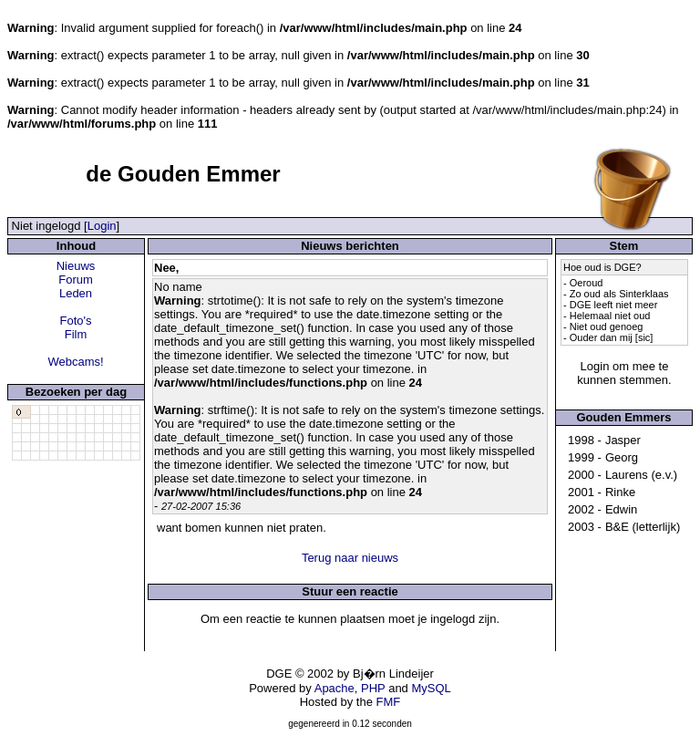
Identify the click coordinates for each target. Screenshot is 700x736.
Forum (76, 280)
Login (102, 226)
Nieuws (76, 266)
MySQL (431, 688)
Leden (76, 293)
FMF (389, 702)
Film (76, 334)
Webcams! (75, 362)
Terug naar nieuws (350, 558)
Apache (335, 688)
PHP (373, 688)
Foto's (76, 321)
